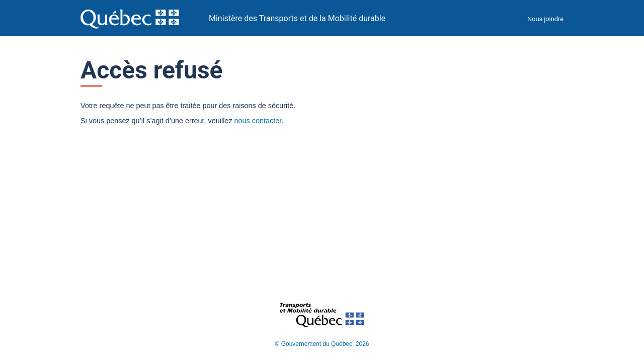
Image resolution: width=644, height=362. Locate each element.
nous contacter (258, 121)
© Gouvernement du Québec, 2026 (322, 344)
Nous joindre (545, 19)
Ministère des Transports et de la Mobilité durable (297, 18)
